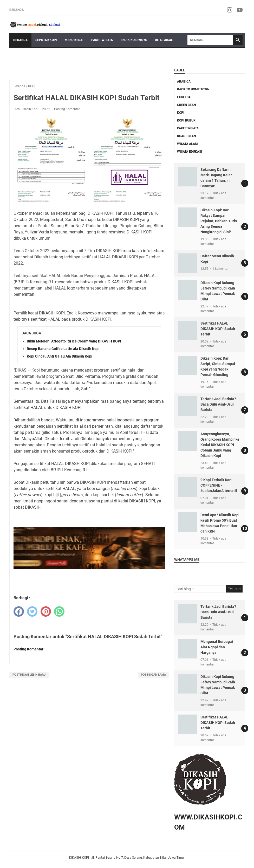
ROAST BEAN (186, 136)
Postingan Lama (153, 675)
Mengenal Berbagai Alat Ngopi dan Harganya (217, 647)
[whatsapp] (59, 611)
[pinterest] (46, 611)
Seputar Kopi (46, 40)
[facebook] (19, 611)
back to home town (193, 89)
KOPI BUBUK (186, 120)
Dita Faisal (164, 40)
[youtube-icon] (240, 10)
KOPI (181, 113)
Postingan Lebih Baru (29, 675)
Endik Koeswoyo (134, 40)
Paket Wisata (102, 40)
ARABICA (184, 82)
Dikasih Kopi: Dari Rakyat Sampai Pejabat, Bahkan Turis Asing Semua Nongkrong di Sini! (219, 221)
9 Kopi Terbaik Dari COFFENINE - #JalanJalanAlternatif (219, 485)
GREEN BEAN (186, 105)
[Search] (210, 40)
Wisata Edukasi (190, 152)
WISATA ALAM (187, 144)
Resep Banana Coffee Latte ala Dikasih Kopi (63, 349)
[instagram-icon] (230, 10)
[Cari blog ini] (200, 589)
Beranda (17, 10)
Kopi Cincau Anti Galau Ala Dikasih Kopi (60, 356)
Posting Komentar (67, 109)
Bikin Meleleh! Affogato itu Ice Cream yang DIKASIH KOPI (74, 341)
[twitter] (32, 611)
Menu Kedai (74, 40)
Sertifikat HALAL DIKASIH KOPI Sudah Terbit (218, 329)
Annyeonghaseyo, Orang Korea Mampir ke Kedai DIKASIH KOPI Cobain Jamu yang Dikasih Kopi (220, 445)
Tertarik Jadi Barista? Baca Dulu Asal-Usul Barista (218, 404)
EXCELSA (184, 97)
